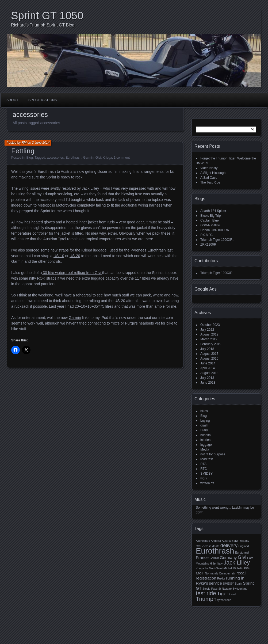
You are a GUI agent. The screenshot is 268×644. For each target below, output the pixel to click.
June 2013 (208, 383)
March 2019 (209, 339)
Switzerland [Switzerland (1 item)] (240, 589)
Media (205, 449)
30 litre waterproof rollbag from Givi (72, 273)
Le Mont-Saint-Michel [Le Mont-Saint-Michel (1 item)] (218, 568)
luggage (206, 445)
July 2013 (207, 378)
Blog (30, 158)
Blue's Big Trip (210, 216)
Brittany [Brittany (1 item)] (244, 541)
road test (207, 459)
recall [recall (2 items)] (241, 573)
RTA (203, 464)
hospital (206, 435)
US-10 (59, 256)
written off (207, 483)
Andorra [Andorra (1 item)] (216, 541)
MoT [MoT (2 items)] (200, 573)
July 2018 (207, 349)
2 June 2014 (41, 143)
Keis (111, 222)
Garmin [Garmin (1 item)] (214, 558)
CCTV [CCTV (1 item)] (200, 546)
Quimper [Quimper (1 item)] (225, 573)
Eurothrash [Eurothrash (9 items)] (215, 551)
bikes (204, 411)
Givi (98, 158)
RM (24, 143)
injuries (205, 440)
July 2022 (207, 330)
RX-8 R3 (206, 235)
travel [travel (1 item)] (232, 594)
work (204, 478)
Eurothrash (73, 158)
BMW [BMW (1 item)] (235, 541)
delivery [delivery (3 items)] (229, 545)
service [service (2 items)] (215, 583)
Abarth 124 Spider (213, 211)
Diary (204, 430)
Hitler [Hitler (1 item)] (213, 563)
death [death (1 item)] (216, 546)
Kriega (107, 158)
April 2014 (208, 368)
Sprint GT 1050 (47, 16)
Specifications (43, 100)
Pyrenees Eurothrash (148, 250)
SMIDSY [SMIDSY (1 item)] (229, 584)
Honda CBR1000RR (215, 230)
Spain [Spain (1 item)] (238, 584)
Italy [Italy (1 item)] (220, 563)
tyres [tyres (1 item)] (221, 600)
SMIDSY (206, 474)
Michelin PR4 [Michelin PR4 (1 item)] (241, 568)
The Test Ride (210, 182)
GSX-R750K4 (210, 225)
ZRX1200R (208, 245)
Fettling (23, 151)
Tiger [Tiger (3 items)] (223, 594)
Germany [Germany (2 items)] (228, 557)
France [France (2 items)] (202, 557)
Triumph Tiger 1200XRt (217, 240)
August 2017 (209, 354)
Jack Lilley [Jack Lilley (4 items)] (237, 563)
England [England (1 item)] (244, 546)
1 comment (122, 158)
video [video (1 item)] (228, 600)
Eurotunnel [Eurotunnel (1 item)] (242, 552)
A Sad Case (209, 178)
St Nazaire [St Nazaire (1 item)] (225, 589)
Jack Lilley (91, 188)
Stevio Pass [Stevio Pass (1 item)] (210, 589)
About (12, 100)
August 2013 (209, 373)
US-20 (75, 256)
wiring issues (29, 188)
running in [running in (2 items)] (235, 578)
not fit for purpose (213, 454)
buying (205, 421)
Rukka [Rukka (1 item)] (221, 578)
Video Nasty (209, 168)
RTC (204, 469)
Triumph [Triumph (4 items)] (206, 599)
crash (204, 425)
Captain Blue (210, 220)
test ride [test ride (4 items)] (206, 593)
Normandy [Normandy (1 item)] (211, 573)
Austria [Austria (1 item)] (226, 541)
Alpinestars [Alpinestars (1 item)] (203, 541)
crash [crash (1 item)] (208, 546)
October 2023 (210, 325)
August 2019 (209, 334)
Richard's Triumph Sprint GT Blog (43, 25)
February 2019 (211, 344)
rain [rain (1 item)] (233, 573)
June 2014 (208, 363)
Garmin (88, 158)
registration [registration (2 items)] (206, 578)
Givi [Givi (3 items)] (242, 557)
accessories (55, 158)
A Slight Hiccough (213, 173)
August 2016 (209, 359)
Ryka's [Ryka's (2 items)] (202, 583)
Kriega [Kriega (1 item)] (200, 568)
